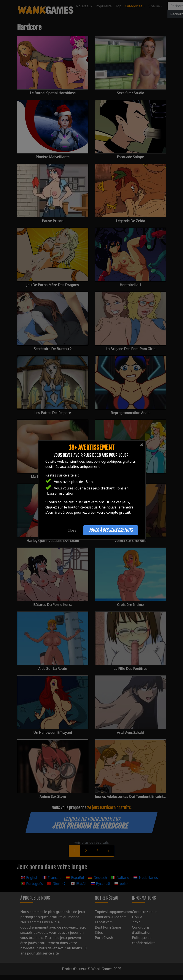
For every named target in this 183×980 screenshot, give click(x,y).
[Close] (142, 445)
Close (72, 530)
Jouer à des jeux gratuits (111, 530)
